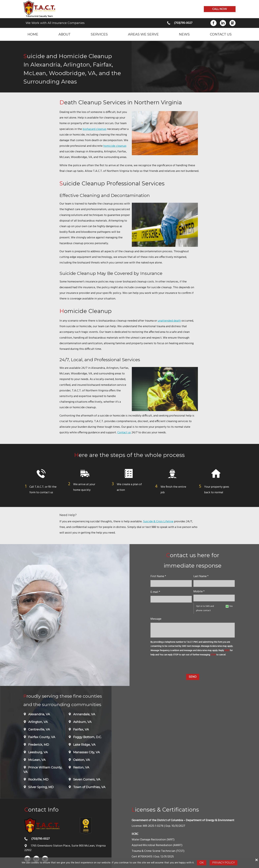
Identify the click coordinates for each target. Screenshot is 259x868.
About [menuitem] (65, 34)
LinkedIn (223, 23)
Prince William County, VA (43, 770)
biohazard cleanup (94, 129)
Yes (231, 606)
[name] (171, 583)
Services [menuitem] (99, 34)
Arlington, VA (38, 722)
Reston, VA (81, 767)
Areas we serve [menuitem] (143, 34)
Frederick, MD (38, 745)
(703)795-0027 (183, 23)
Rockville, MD (38, 780)
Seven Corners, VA (86, 780)
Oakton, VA (81, 760)
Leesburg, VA (38, 752)
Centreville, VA (39, 729)
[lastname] (214, 583)
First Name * (158, 576)
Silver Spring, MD (41, 787)
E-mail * (155, 592)
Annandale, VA (84, 714)
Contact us (124, 433)
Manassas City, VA (86, 752)
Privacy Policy (223, 863)
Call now (220, 9)
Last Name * (201, 576)
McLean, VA (37, 760)
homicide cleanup (115, 146)
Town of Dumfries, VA (89, 787)
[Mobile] (214, 598)
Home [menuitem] (33, 34)
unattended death (169, 321)
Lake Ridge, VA (84, 745)
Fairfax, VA (81, 729)
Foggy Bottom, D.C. (87, 737)
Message (156, 619)
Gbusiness (232, 23)
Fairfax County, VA (41, 737)
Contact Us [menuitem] (221, 34)
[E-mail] (171, 599)
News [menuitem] (184, 34)
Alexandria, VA (39, 714)
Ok (202, 863)
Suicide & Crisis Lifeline (158, 522)
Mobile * (199, 592)
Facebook (213, 23)
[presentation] (193, 666)
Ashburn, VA (82, 722)
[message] (193, 630)
